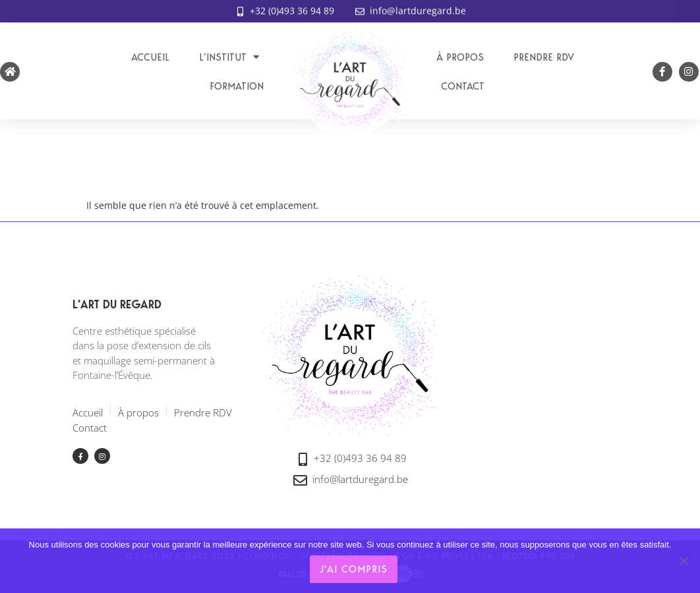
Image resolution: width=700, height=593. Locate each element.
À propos (460, 57)
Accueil (150, 57)
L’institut (229, 57)
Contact (463, 86)
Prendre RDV (544, 57)
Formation (237, 86)
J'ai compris (354, 569)
